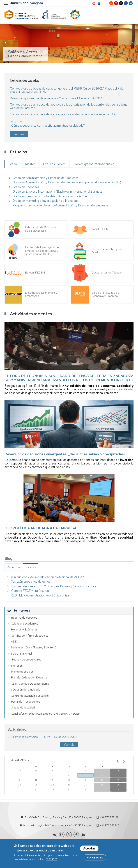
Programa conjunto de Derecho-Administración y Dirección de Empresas (61, 205)
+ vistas (31, 567)
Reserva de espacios (24, 618)
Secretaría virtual (21, 654)
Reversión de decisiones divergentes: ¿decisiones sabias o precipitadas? (65, 454)
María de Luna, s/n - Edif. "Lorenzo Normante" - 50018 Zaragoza (58, 825)
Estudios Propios (54, 164)
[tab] (14, 567)
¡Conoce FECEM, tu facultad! (30, 591)
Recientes (14, 567)
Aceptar (89, 849)
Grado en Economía (26, 187)
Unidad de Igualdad (23, 708)
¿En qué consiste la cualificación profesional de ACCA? (47, 577)
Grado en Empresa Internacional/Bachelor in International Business (57, 192)
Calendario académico (25, 624)
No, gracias (95, 858)
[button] (133, 43)
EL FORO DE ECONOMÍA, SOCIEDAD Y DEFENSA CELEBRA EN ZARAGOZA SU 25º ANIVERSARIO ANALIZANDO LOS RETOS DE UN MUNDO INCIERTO (69, 378)
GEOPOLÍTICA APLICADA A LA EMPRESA (40, 528)
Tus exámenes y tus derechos (31, 582)
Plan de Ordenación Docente (29, 678)
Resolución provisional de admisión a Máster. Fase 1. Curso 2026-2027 (57, 98)
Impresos (17, 666)
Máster (30, 164)
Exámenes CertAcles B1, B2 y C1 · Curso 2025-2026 (44, 737)
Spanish (93, 3)
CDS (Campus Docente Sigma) (31, 684)
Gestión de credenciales (26, 660)
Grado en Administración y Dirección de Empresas (46, 178)
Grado (13, 164)
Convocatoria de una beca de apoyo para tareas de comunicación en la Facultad (64, 114)
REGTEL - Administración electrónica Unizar (40, 595)
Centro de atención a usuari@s (30, 696)
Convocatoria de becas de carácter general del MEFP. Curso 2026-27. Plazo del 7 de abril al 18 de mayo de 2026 (67, 90)
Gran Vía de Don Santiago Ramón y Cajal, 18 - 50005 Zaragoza (58, 817)
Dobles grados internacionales (94, 164)
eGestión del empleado (26, 690)
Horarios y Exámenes (24, 630)
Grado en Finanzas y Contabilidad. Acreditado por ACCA (50, 196)
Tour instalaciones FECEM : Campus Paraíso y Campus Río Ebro (53, 586)
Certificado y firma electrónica (30, 636)
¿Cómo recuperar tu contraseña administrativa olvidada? (47, 126)
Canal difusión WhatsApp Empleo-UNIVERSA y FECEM (46, 714)
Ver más (19, 134)
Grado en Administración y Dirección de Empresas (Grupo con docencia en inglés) (67, 182)
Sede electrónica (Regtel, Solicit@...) (34, 648)
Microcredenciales (22, 672)
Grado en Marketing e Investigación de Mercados (45, 201)
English (99, 3)
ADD (14, 642)
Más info (52, 859)
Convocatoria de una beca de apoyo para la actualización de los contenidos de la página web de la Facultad (69, 106)
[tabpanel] (69, 586)
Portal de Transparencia (26, 702)
